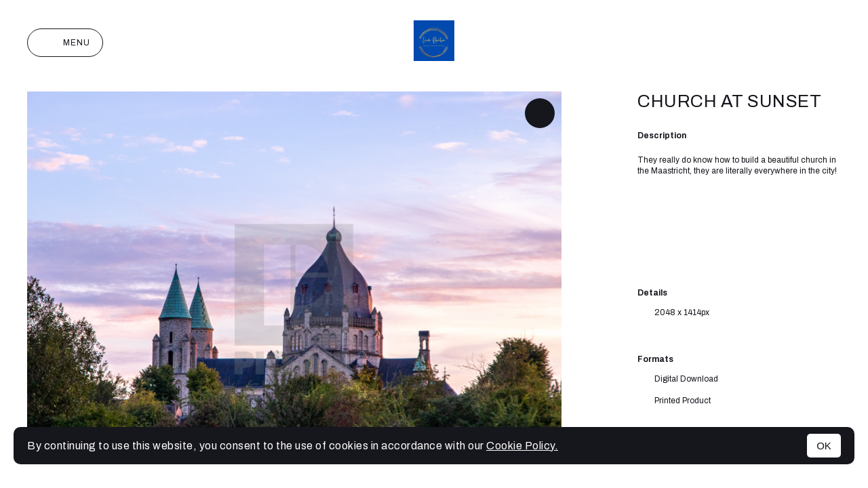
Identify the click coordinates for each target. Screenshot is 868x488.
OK (824, 446)
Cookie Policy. (522, 446)
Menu (65, 43)
